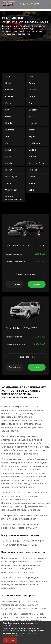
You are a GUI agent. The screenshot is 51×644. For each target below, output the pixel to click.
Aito (31, 76)
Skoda (32, 177)
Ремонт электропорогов (14, 198)
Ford (31, 103)
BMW (8, 83)
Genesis (33, 110)
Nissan (9, 170)
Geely (8, 116)
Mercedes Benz (36, 163)
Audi (7, 76)
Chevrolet (34, 90)
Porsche (33, 170)
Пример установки (26, 274)
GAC (7, 110)
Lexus (8, 150)
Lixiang (32, 150)
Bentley (33, 83)
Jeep (8, 136)
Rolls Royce (11, 177)
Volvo (31, 190)
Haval (31, 116)
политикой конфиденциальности (20, 634)
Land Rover (34, 143)
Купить (37, 284)
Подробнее (14, 284)
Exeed (8, 103)
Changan (10, 96)
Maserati (33, 157)
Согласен (10, 640)
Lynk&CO (10, 157)
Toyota (32, 183)
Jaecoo (32, 130)
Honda (9, 123)
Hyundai (33, 123)
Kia (7, 143)
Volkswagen (11, 190)
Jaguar (32, 136)
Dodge (32, 96)
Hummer (10, 130)
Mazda (8, 163)
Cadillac (9, 90)
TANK (8, 183)
